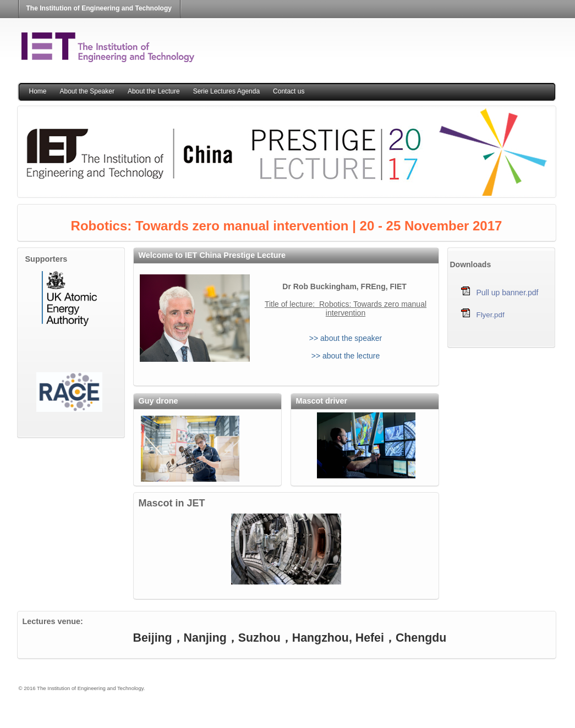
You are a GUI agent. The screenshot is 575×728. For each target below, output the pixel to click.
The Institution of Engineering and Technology (99, 8)
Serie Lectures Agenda (226, 91)
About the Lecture (154, 91)
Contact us (289, 91)
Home (38, 91)
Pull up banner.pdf (508, 293)
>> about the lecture (346, 356)
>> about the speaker (346, 338)
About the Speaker (87, 91)
